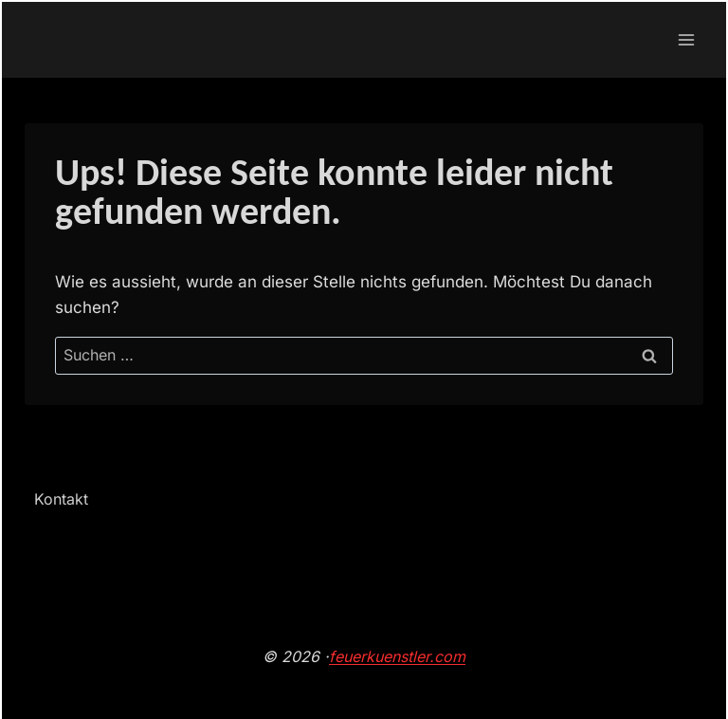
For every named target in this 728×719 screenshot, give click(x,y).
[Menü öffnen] (686, 39)
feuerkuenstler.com (397, 656)
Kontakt (61, 499)
